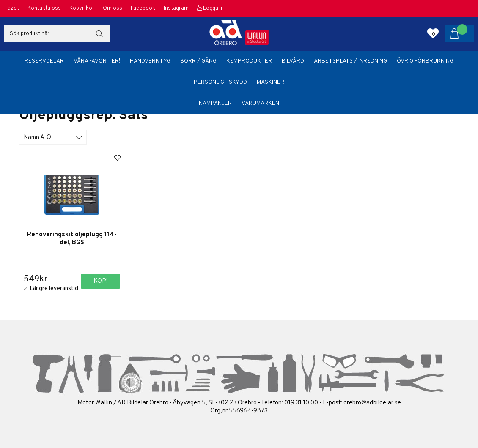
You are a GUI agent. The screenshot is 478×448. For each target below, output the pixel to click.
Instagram (176, 8)
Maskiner (271, 82)
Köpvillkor (82, 8)
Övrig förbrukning (425, 61)
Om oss (113, 8)
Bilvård (293, 61)
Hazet (12, 8)
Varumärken (260, 103)
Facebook (143, 8)
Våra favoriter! (97, 61)
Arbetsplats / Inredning (350, 61)
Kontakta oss (44, 8)
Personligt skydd (220, 82)
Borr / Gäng (198, 61)
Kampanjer (215, 103)
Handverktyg (150, 61)
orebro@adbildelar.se (372, 403)
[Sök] (57, 34)
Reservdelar (44, 61)
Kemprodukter (249, 61)
